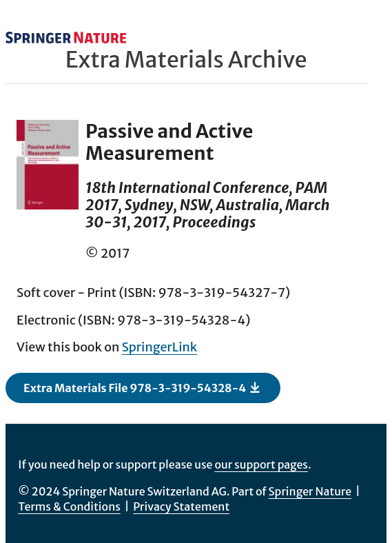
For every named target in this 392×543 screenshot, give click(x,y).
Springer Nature (310, 491)
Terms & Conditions (69, 506)
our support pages (261, 464)
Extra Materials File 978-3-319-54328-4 (142, 387)
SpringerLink (160, 347)
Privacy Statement (181, 506)
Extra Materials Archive (186, 60)
